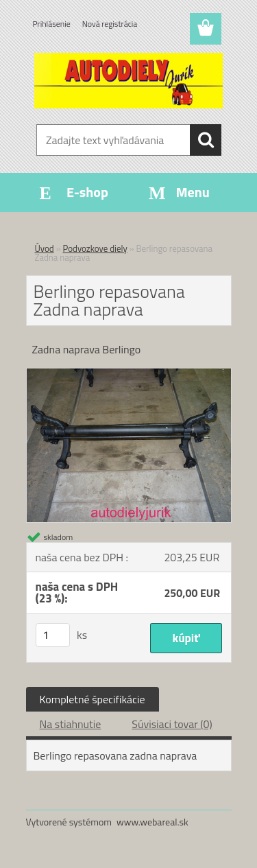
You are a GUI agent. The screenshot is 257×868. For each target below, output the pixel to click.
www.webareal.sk (152, 822)
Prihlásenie (52, 24)
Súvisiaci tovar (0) (172, 724)
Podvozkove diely (95, 248)
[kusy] (53, 635)
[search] (206, 140)
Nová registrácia (110, 24)
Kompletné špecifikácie (93, 699)
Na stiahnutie (71, 724)
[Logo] (128, 80)
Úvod (45, 248)
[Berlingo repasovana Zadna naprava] (129, 374)
